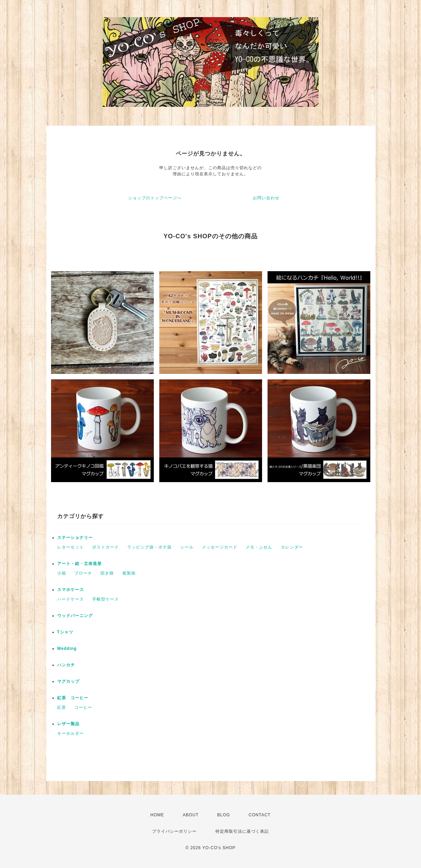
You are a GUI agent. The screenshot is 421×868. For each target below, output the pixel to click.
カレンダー (292, 547)
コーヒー (83, 707)
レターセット (71, 547)
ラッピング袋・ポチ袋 (149, 547)
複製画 (129, 573)
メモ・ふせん (259, 547)
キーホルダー (71, 733)
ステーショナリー (75, 538)
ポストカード (106, 547)
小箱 (62, 573)
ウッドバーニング (75, 616)
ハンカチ (66, 665)
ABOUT (190, 815)
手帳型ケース (106, 599)
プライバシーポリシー (174, 831)
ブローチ (83, 573)
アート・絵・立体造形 (79, 564)
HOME (157, 815)
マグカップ (68, 681)
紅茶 (62, 707)
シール (187, 547)
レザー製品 (68, 724)
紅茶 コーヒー (73, 698)
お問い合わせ (266, 198)
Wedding (67, 649)
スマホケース (71, 590)
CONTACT (260, 815)
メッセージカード (220, 547)
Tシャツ (65, 632)
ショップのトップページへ (155, 198)
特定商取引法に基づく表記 (242, 831)
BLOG (224, 815)
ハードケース (71, 599)
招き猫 (107, 573)
